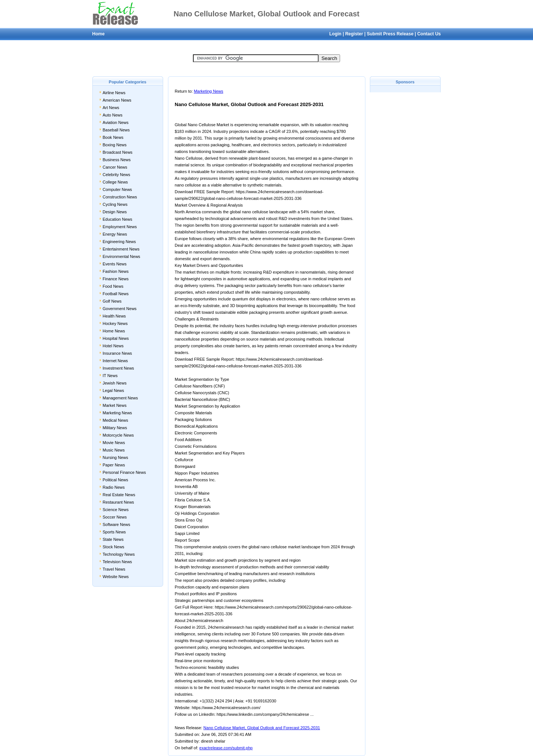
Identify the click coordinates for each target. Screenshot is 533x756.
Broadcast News (118, 152)
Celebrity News (117, 175)
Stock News (114, 547)
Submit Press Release (390, 34)
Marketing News (118, 413)
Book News (113, 137)
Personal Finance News (124, 472)
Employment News (120, 227)
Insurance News (118, 353)
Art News (111, 108)
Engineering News (119, 242)
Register (354, 34)
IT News (110, 376)
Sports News (114, 532)
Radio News (114, 487)
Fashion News (116, 271)
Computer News (118, 189)
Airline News (114, 93)
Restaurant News (118, 502)
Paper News (114, 465)
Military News (115, 428)
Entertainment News (121, 249)
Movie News (114, 443)
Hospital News (116, 338)
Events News (115, 264)
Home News (114, 331)
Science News (116, 510)
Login (335, 34)
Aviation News (116, 122)
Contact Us (429, 34)
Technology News (119, 554)
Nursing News (115, 457)
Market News (115, 405)
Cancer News (115, 167)
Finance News (116, 279)
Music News (114, 450)
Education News (118, 219)
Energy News (115, 234)
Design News (115, 212)
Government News (120, 309)
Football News (116, 294)
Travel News (114, 569)
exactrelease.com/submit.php (226, 748)
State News (113, 539)
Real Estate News (119, 495)
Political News (115, 480)
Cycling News (115, 204)
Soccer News (115, 517)
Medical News (115, 420)
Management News (120, 398)
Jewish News (115, 383)
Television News (118, 562)
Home (99, 34)
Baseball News (116, 130)
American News (117, 100)
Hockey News (115, 323)
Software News (117, 524)
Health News (114, 316)
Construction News (120, 197)
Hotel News (113, 346)
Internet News (115, 361)
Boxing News (115, 145)
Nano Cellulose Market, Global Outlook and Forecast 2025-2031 (262, 728)
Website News (116, 577)
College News (115, 182)
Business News (117, 160)
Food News (113, 286)
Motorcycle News (118, 435)
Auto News (113, 115)
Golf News (112, 301)
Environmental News (122, 256)
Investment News (118, 368)
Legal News (113, 390)
